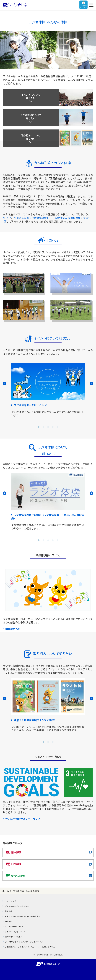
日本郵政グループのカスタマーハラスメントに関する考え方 (30, 947)
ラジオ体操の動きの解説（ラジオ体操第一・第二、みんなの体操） (48, 517)
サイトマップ (10, 901)
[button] (39, 427)
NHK (7, 218)
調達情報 (8, 911)
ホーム (6, 891)
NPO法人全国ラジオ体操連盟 (32, 218)
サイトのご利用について (15, 932)
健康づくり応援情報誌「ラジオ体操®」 (36, 720)
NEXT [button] (91, 383)
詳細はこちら (13, 629)
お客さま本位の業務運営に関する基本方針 (23, 916)
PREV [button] (5, 383)
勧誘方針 (8, 921)
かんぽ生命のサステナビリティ (23, 819)
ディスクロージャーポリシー (17, 906)
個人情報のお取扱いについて (17, 937)
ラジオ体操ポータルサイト (30, 405)
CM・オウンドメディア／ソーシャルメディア (24, 942)
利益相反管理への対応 (14, 926)
